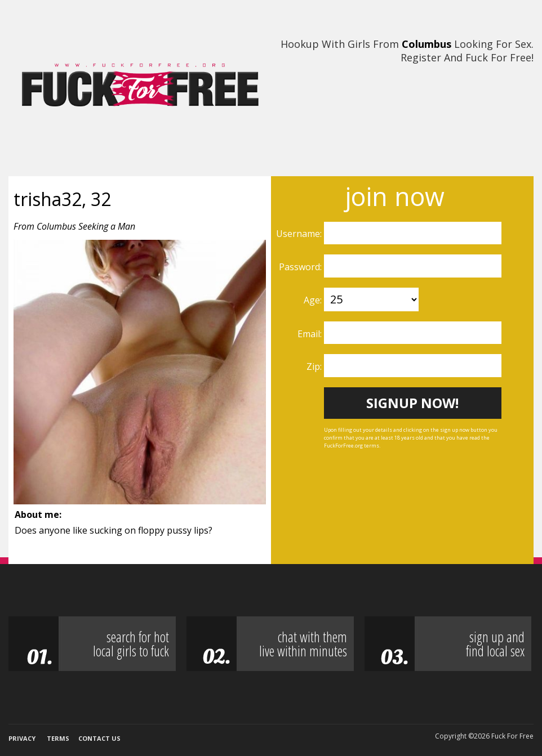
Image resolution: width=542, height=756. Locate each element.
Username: (300, 234)
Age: (314, 300)
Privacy (22, 738)
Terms (58, 738)
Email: (311, 334)
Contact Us (99, 738)
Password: (301, 267)
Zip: (315, 366)
